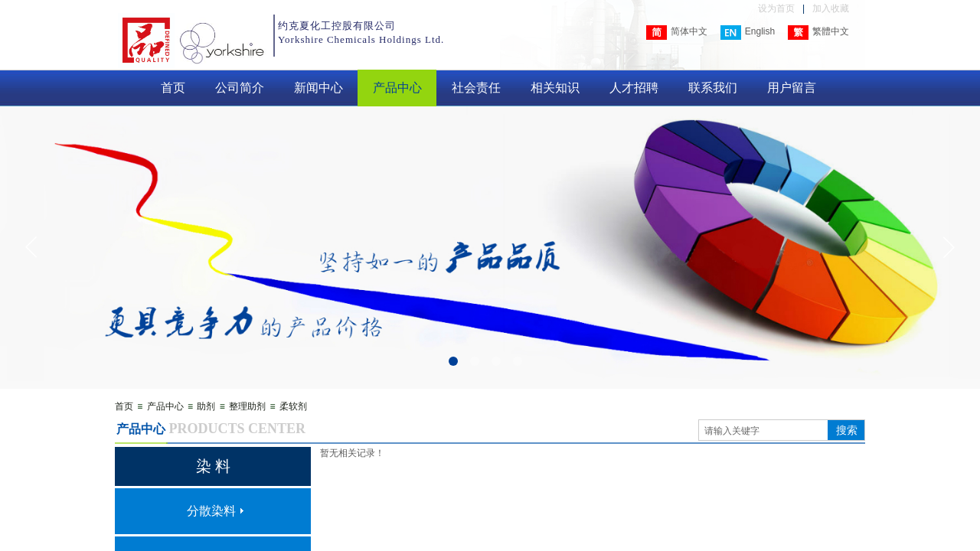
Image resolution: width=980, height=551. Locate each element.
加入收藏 (831, 8)
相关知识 (555, 88)
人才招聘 (634, 88)
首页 (173, 88)
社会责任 (476, 88)
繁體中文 (818, 33)
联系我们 (713, 88)
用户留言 (792, 88)
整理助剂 (247, 406)
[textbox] (763, 431)
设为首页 (776, 8)
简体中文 (677, 33)
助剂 (206, 406)
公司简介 (240, 88)
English (748, 33)
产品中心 (397, 88)
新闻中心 (318, 88)
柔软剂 (293, 406)
